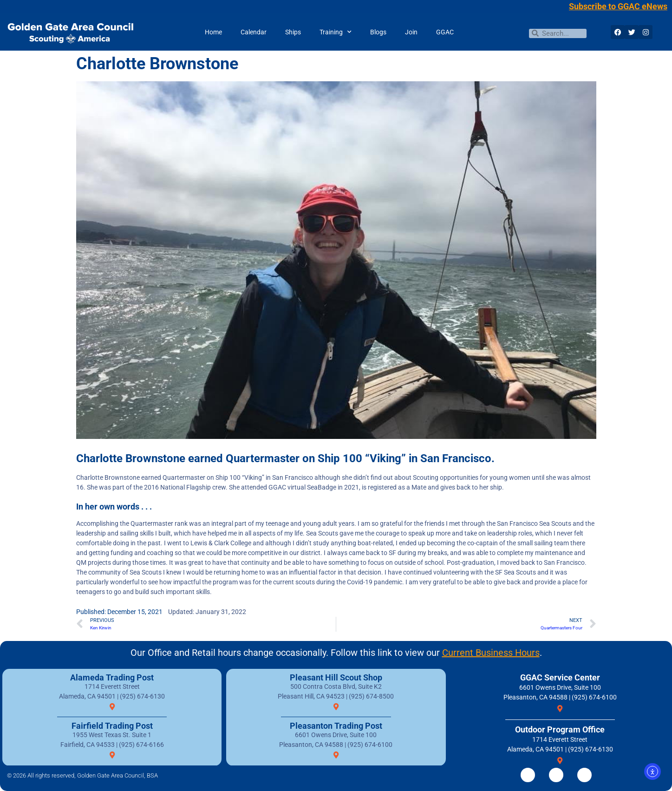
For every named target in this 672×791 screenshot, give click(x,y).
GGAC (445, 32)
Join (411, 32)
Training (336, 32)
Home (213, 32)
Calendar (254, 32)
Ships (293, 32)
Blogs (378, 32)
